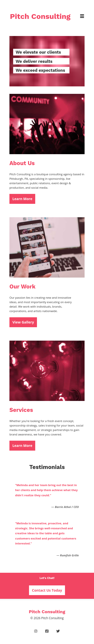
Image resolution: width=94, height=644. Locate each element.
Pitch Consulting (40, 16)
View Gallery (23, 322)
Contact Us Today (47, 590)
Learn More (22, 199)
